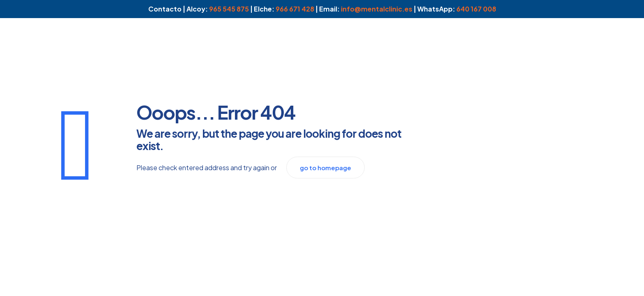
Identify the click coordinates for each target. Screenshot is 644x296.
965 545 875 (229, 9)
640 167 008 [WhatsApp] (476, 9)
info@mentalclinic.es (377, 9)
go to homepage (325, 168)
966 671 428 (295, 9)
